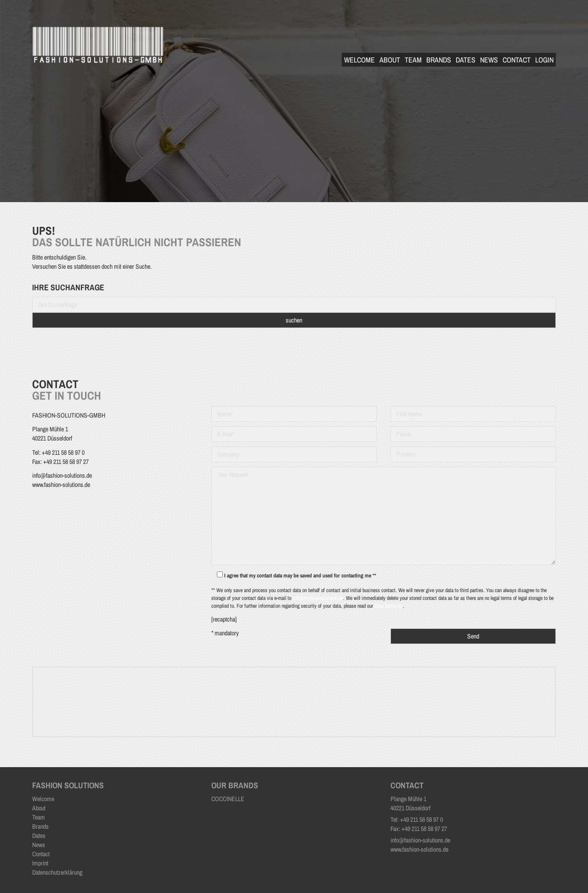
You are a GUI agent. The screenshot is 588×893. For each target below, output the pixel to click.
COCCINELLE (228, 799)
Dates (466, 60)
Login (544, 60)
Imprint (40, 863)
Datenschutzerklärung (57, 872)
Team (413, 60)
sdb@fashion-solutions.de (318, 598)
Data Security (389, 606)
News (489, 60)
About (390, 60)
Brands (439, 60)
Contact (517, 60)
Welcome (359, 60)
